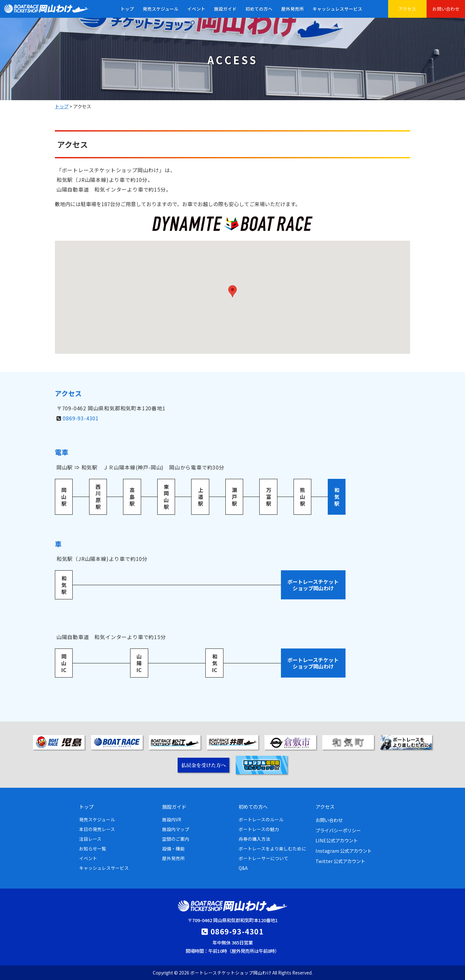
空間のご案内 (176, 839)
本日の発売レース (97, 829)
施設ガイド (225, 9)
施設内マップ (176, 829)
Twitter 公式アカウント (340, 861)
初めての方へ (259, 9)
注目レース (90, 839)
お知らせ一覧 (93, 848)
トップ (127, 9)
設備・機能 (173, 848)
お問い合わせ (446, 9)
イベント (196, 9)
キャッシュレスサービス (337, 9)
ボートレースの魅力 (259, 829)
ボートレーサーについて (263, 858)
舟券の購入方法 (254, 839)
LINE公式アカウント (337, 840)
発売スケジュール (161, 9)
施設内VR (172, 819)
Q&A (243, 868)
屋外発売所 (293, 9)
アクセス (407, 9)
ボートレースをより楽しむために (272, 848)
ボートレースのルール (261, 819)
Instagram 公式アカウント (344, 851)
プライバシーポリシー (338, 830)
